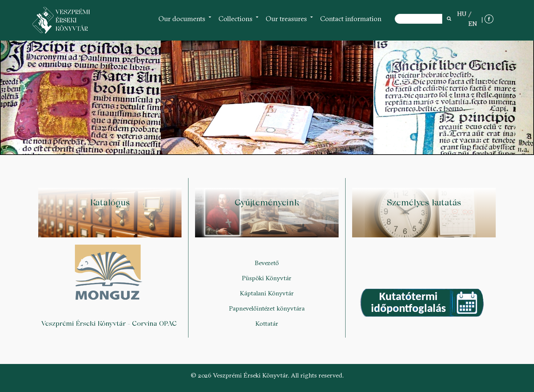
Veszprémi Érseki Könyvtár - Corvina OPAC (110, 323)
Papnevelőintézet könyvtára (267, 308)
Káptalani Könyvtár (267, 293)
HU (462, 14)
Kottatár (267, 323)
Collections (239, 22)
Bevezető (267, 263)
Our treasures (290, 22)
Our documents (185, 22)
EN (473, 23)
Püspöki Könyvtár (267, 278)
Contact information (351, 19)
